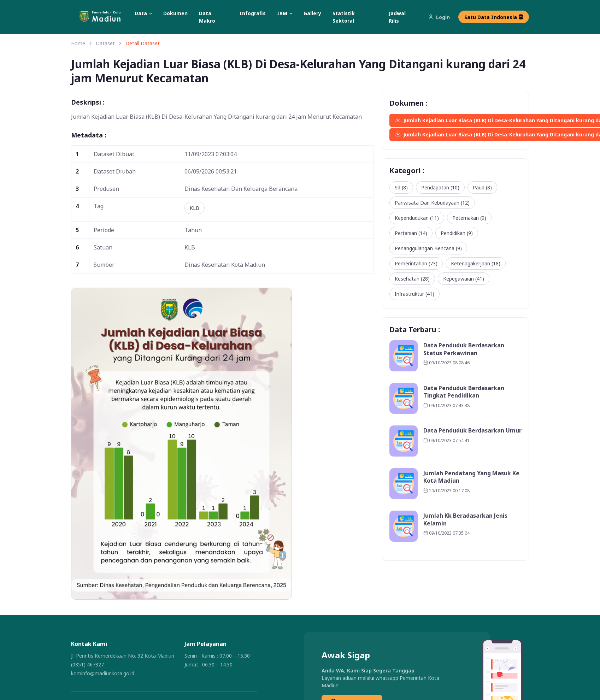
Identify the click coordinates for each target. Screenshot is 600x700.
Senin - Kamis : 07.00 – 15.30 (217, 656)
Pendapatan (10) (440, 187)
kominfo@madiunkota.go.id (103, 673)
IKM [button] (282, 13)
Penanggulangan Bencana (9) (428, 248)
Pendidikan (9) (457, 233)
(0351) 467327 (87, 664)
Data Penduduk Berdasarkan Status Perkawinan (464, 349)
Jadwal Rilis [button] (397, 17)
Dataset (105, 43)
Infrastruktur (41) (414, 294)
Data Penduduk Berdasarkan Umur (472, 431)
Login (439, 17)
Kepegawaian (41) (464, 279)
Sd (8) (401, 187)
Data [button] (141, 13)
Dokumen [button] (175, 13)
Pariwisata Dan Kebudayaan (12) (432, 203)
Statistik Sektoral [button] (344, 17)
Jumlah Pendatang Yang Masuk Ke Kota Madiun (471, 477)
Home (78, 43)
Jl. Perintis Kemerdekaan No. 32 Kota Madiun (123, 656)
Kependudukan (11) (417, 218)
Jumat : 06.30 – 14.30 (208, 664)
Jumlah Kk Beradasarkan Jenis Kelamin (465, 520)
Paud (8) (482, 187)
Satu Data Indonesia (494, 17)
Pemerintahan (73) (416, 263)
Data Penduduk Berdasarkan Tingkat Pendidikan (464, 392)
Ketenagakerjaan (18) (476, 263)
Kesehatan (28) (412, 279)
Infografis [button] (253, 13)
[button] (104, 17)
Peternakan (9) (469, 218)
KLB (195, 208)
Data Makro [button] (207, 17)
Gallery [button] (312, 13)
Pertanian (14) (411, 233)
